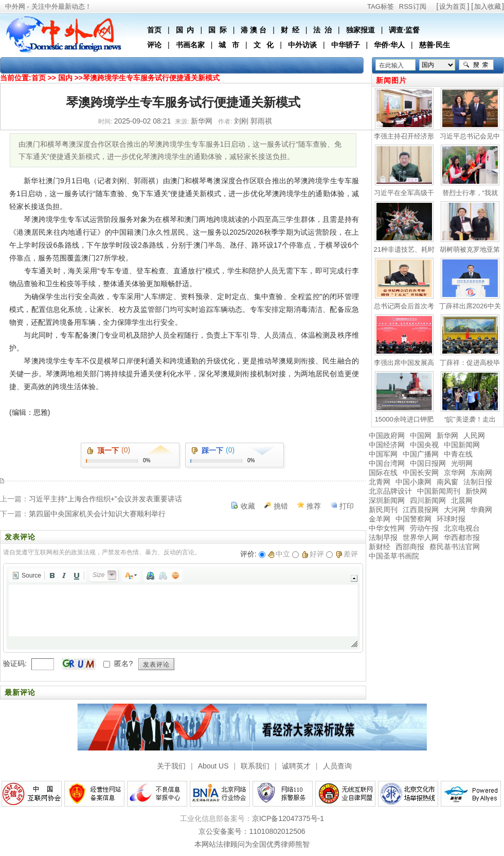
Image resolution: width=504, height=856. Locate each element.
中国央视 (424, 445)
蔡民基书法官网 (455, 547)
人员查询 (337, 766)
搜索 (476, 65)
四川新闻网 (428, 500)
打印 (347, 506)
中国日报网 (428, 463)
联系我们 (255, 766)
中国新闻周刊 (439, 491)
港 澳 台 (254, 30)
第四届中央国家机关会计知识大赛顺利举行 (97, 514)
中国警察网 (413, 519)
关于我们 (171, 766)
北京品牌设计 (390, 491)
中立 (279, 554)
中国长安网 (421, 473)
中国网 (421, 435)
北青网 (380, 482)
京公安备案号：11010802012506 (252, 831)
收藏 (248, 506)
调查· (397, 30)
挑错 (281, 506)
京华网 (455, 473)
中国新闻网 (462, 445)
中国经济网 (387, 445)
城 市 (229, 45)
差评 (347, 554)
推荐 (314, 506)
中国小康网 (413, 482)
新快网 (476, 491)
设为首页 (453, 6)
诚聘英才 (296, 766)
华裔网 (481, 510)
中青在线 (458, 454)
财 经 (290, 30)
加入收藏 (488, 6)
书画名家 (190, 45)
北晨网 (462, 500)
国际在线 (383, 473)
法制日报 (478, 482)
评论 (154, 45)
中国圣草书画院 (394, 556)
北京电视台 (462, 528)
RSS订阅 (413, 6)
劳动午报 (424, 528)
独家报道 (361, 30)
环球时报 (451, 519)
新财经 (380, 547)
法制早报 (383, 537)
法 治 (322, 30)
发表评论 (156, 665)
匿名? (123, 663)
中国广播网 (421, 454)
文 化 (264, 45)
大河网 (455, 510)
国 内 (185, 30)
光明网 (462, 463)
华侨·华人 (389, 45)
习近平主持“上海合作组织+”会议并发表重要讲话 (105, 499)
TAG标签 (381, 6)
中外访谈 (302, 45)
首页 (154, 30)
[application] (183, 608)
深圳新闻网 (387, 500)
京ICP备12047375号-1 (288, 818)
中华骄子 (346, 45)
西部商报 (410, 547)
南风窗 (447, 482)
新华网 (447, 435)
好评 (313, 554)
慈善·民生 (435, 45)
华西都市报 (462, 537)
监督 (412, 30)
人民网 (474, 435)
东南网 (481, 473)
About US (213, 766)
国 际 (218, 30)
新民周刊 (383, 510)
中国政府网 (387, 435)
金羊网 (380, 519)
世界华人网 (421, 537)
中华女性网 (387, 528)
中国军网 (383, 454)
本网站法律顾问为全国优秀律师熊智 (252, 844)
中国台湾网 (387, 463)
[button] (26, 575)
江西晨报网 (421, 510)
